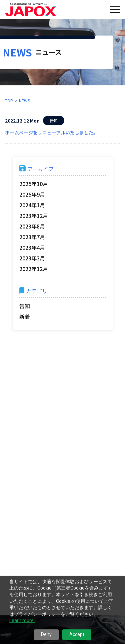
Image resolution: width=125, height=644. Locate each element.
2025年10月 (34, 184)
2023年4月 (32, 247)
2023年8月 (32, 226)
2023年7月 (32, 237)
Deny (46, 634)
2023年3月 (32, 258)
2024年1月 (32, 205)
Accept (77, 634)
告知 (25, 306)
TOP (9, 100)
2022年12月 (34, 269)
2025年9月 (32, 194)
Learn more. (22, 620)
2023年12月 (34, 216)
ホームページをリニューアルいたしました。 (51, 133)
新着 (25, 317)
